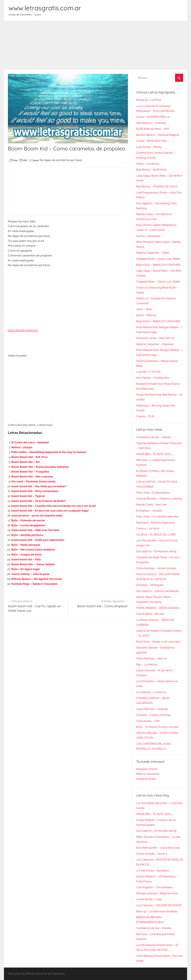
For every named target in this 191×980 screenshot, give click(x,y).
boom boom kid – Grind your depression (38, 540)
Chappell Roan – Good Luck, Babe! (158, 259)
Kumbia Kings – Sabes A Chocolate (34, 584)
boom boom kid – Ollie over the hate (35, 530)
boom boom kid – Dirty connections (35, 491)
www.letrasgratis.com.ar (45, 8)
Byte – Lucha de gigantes (28, 525)
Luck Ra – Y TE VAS (148, 372)
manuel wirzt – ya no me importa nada (37, 515)
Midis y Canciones (148, 774)
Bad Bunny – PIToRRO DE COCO (157, 186)
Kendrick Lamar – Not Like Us (155, 338)
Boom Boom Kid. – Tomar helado (33, 564)
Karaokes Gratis (146, 779)
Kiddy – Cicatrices (148, 164)
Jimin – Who (144, 309)
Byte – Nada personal (26, 545)
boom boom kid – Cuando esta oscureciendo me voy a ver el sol (54, 506)
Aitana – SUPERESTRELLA (153, 117)
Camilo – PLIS (145, 416)
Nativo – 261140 (22, 447)
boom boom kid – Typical (28, 496)
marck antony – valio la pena (30, 574)
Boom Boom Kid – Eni (25, 462)
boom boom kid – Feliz (26, 559)
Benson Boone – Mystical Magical (158, 135)
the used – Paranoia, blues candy (33, 481)
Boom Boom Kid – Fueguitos (30, 472)
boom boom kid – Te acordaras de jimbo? (39, 501)
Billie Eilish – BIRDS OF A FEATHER (158, 265)
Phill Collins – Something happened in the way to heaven (49, 452)
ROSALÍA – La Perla (149, 100)
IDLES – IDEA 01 (146, 315)
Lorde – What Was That (151, 141)
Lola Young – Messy (149, 147)
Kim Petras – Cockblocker (153, 378)
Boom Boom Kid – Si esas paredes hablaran (40, 467)
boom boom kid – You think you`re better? (39, 486)
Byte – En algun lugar (26, 569)
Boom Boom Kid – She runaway (32, 476)
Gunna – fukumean (148, 236)
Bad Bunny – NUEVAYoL (152, 170)
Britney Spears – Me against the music (37, 579)
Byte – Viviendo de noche (28, 520)
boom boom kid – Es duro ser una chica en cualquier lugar (50, 511)
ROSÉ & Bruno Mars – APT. (153, 129)
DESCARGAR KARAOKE (23, 330)
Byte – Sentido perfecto (27, 535)
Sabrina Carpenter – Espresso (155, 344)
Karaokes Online (147, 769)
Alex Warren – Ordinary (151, 123)
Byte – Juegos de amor (27, 554)
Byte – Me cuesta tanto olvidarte (33, 550)
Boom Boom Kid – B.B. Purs (29, 457)
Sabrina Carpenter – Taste (153, 253)
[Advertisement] (95, 45)
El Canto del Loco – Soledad (30, 442)
